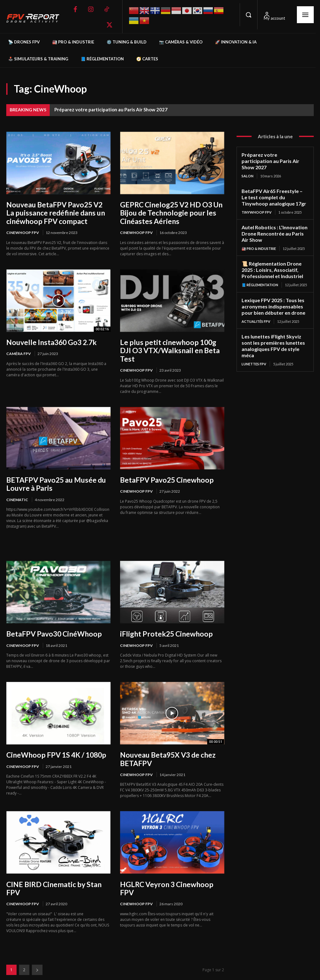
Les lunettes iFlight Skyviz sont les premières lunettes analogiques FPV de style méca (272, 333)
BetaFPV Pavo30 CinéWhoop (52, 623)
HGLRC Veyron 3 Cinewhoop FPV (172, 872)
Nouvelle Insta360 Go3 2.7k (50, 341)
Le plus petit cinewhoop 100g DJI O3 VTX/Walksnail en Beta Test (171, 345)
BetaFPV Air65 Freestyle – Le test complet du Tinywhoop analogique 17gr (274, 190)
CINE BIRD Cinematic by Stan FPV (52, 876)
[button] (248, 15)
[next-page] (37, 957)
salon (247, 169)
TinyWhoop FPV (257, 204)
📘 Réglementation (260, 274)
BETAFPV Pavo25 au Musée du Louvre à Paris (55, 474)
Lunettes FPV (254, 350)
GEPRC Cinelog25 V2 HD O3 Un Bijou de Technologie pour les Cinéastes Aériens (169, 212)
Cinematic (17, 489)
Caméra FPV (19, 352)
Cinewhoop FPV (23, 232)
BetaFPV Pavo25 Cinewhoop (165, 470)
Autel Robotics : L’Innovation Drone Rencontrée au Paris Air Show (275, 225)
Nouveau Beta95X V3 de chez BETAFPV (167, 748)
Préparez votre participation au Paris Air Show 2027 (111, 109)
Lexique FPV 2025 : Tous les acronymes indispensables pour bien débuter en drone (272, 295)
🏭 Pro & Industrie (259, 239)
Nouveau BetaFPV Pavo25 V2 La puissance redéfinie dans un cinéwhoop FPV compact (57, 212)
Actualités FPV (256, 310)
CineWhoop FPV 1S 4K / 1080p (54, 744)
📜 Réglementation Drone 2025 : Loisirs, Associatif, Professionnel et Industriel (271, 260)
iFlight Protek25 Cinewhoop (164, 623)
